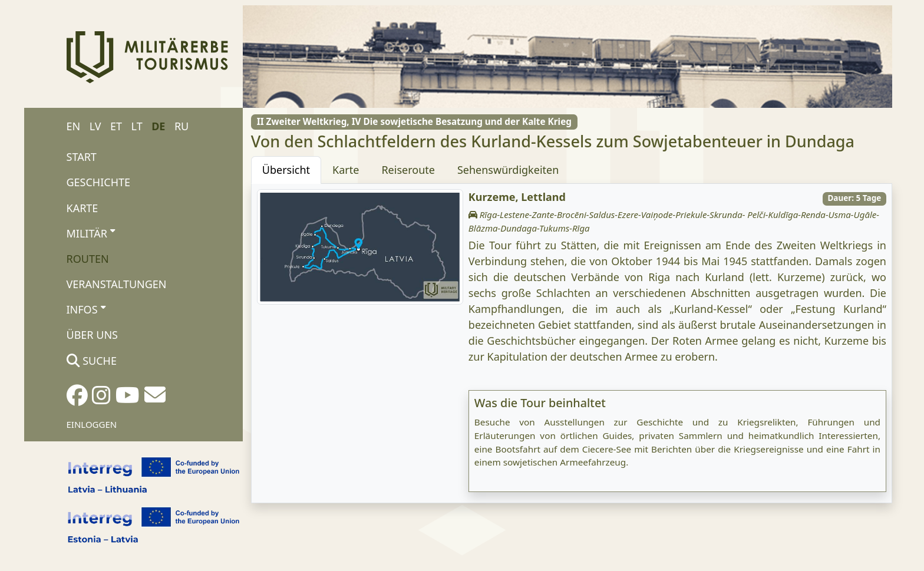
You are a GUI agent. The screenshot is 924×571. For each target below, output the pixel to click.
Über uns (92, 335)
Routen (88, 259)
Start (82, 157)
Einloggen (92, 424)
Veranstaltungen (117, 284)
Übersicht (286, 170)
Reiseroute (408, 170)
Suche (92, 361)
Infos (86, 309)
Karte (82, 208)
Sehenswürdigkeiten (508, 170)
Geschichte (99, 182)
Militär (91, 233)
